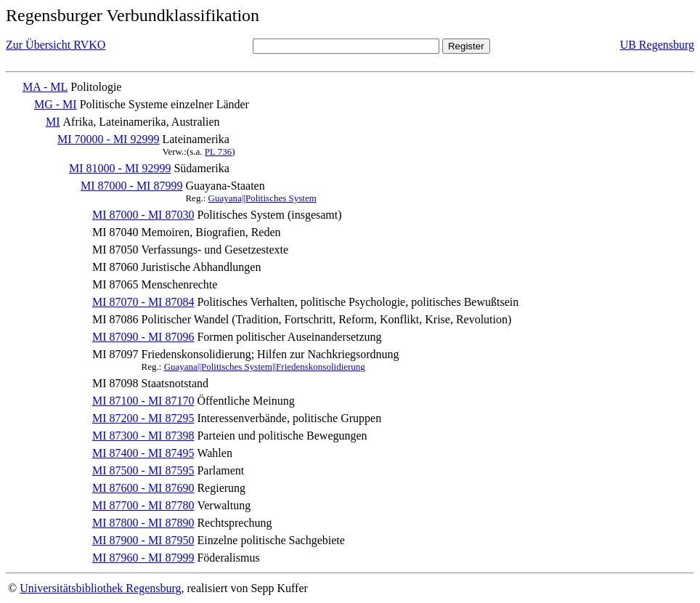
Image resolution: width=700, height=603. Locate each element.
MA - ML (45, 87)
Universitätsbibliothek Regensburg (100, 588)
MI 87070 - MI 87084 (143, 302)
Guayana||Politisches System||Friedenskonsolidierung (265, 367)
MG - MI (56, 104)
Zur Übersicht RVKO (56, 45)
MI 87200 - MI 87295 (143, 418)
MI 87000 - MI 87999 (131, 186)
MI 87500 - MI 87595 (143, 470)
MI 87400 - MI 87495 (143, 453)
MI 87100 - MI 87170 (143, 401)
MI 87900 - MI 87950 (143, 540)
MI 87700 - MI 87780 (143, 505)
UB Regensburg (657, 45)
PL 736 (218, 151)
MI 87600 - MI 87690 (143, 488)
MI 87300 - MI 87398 (143, 436)
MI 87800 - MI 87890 (143, 523)
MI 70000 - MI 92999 (108, 139)
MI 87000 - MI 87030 (143, 215)
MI (53, 122)
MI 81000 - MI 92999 (120, 168)
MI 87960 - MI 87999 (143, 558)
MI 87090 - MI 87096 (143, 337)
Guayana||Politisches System (262, 198)
